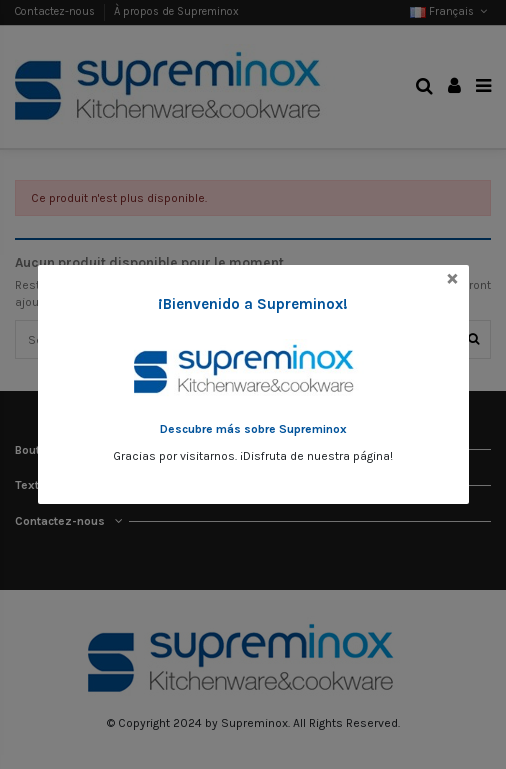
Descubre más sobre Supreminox (253, 429)
